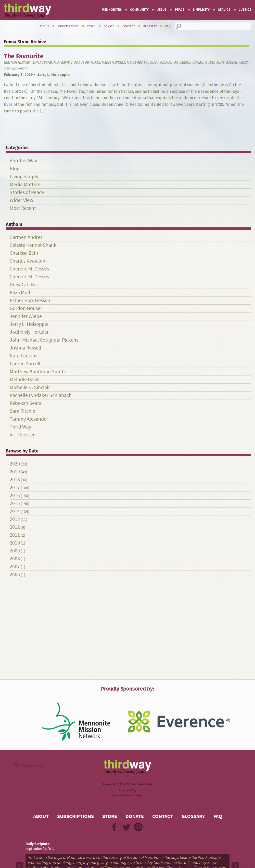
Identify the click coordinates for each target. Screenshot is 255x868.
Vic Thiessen (23, 435)
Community (139, 10)
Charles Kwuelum (28, 261)
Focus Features (87, 63)
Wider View (21, 200)
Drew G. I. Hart (25, 285)
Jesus (162, 10)
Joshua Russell (25, 348)
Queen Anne (215, 63)
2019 (15, 472)
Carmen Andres (26, 237)
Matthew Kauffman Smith (37, 372)
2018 (15, 480)
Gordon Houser (26, 308)
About (44, 26)
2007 (15, 567)
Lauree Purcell (25, 364)
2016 (15, 495)
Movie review (137, 63)
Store (91, 26)
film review (63, 63)
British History (18, 63)
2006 (15, 574)
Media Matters (113, 63)
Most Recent (23, 208)
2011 (15, 535)
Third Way (20, 427)
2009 (15, 551)
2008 (15, 559)
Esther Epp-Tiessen (30, 300)
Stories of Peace (27, 192)
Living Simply (24, 177)
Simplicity (201, 10)
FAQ (168, 26)
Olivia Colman (161, 63)
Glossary (150, 26)
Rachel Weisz (237, 63)
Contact (129, 26)
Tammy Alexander (29, 419)
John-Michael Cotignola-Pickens (44, 340)
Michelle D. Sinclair (30, 387)
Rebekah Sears (25, 403)
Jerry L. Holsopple (53, 75)
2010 (15, 543)
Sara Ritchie (22, 411)
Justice (245, 10)
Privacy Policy (128, 790)
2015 (15, 503)
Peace (180, 10)
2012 (15, 527)
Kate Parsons (23, 356)
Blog (15, 169)
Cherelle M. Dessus (29, 269)
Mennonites (112, 10)
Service (224, 10)
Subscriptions (68, 26)
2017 (15, 488)
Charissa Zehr (24, 253)
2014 (15, 511)
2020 (15, 464)
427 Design (136, 795)
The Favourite (15, 69)
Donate (109, 26)
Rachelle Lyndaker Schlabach (41, 395)
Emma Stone (42, 63)
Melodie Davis (24, 379)
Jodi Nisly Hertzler (29, 332)
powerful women (189, 63)
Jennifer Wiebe (26, 316)
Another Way (23, 161)
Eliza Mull (20, 293)
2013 (15, 519)
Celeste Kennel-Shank (33, 245)
